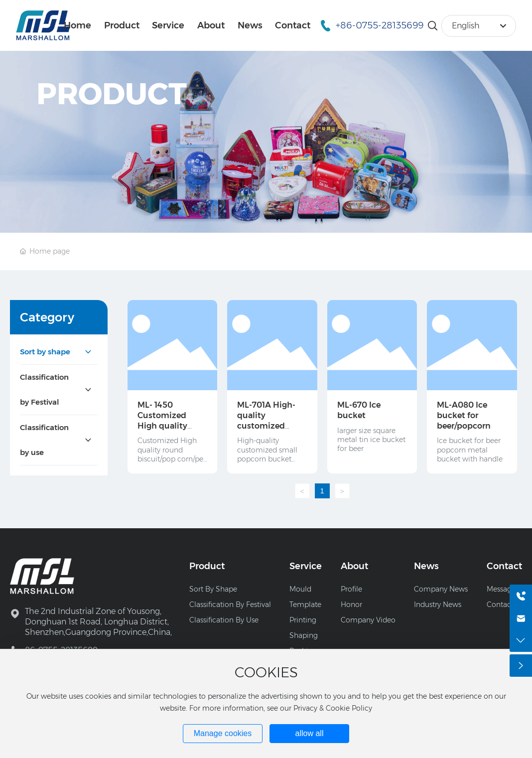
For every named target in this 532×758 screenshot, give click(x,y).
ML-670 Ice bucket (359, 410)
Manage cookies (223, 733)
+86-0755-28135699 (380, 25)
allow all (310, 733)
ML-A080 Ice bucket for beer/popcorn (464, 415)
